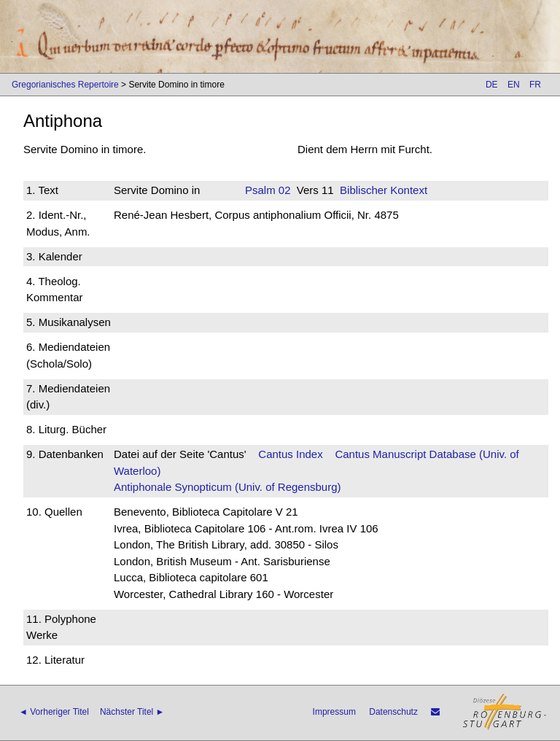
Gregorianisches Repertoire (65, 85)
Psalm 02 (268, 190)
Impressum (334, 712)
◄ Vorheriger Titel (54, 712)
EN (514, 85)
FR (535, 85)
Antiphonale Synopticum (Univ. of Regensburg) (227, 487)
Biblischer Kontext (384, 190)
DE (492, 85)
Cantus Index (290, 454)
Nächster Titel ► (132, 712)
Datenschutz (393, 712)
